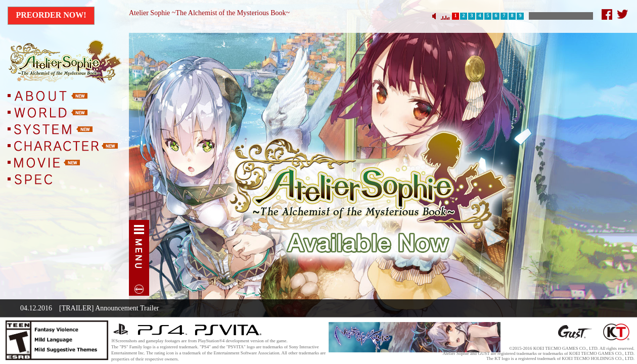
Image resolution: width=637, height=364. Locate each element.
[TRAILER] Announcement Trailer (109, 308)
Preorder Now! (51, 15)
